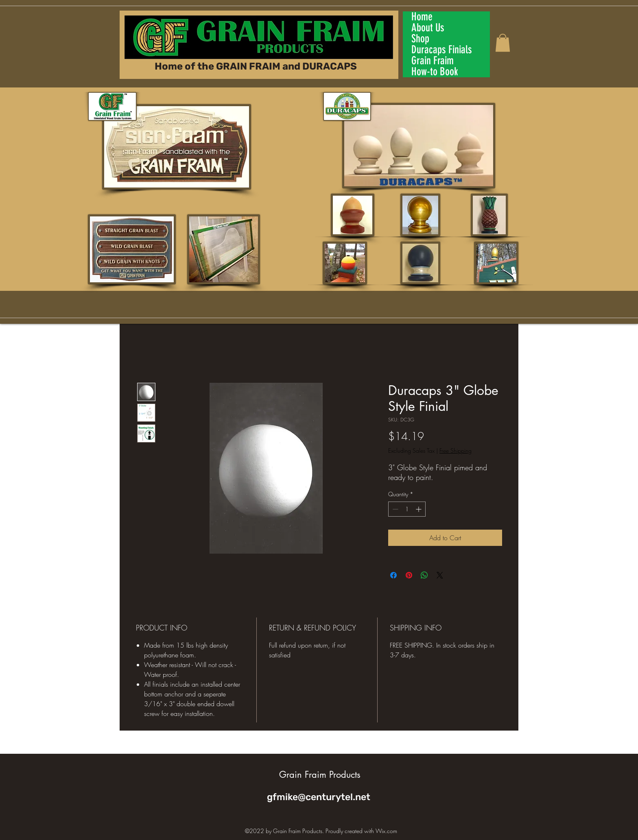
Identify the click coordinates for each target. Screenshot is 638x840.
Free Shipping (456, 451)
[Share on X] (440, 575)
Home (422, 17)
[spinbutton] (407, 509)
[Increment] (419, 509)
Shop (420, 39)
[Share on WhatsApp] (424, 575)
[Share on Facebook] (393, 575)
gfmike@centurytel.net (319, 797)
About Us (428, 28)
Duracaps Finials (442, 50)
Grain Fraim (433, 61)
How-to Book (435, 72)
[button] (503, 43)
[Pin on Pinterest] (409, 575)
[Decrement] (394, 509)
